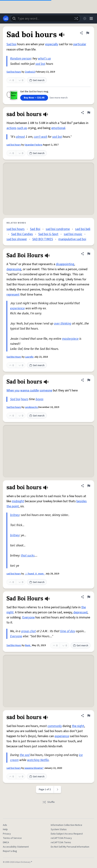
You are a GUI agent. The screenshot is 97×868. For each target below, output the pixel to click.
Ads (5, 825)
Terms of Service (12, 838)
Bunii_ (28, 645)
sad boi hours (14, 145)
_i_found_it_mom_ (35, 574)
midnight (18, 501)
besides (82, 501)
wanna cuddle (30, 390)
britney (15, 515)
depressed (80, 612)
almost (20, 137)
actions (11, 128)
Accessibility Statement (16, 847)
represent (13, 295)
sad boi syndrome (58, 229)
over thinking (63, 324)
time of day (68, 631)
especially (52, 44)
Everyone (28, 617)
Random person (21, 59)
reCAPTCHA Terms (61, 842)
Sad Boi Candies (22, 234)
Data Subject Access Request (67, 834)
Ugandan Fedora (33, 145)
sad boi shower (17, 239)
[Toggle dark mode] (85, 18)
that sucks (28, 556)
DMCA (6, 842)
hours (25, 399)
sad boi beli (83, 229)
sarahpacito (32, 407)
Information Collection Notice (66, 825)
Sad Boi (35, 229)
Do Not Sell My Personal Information (70, 847)
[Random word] (76, 18)
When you (13, 390)
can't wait (40, 137)
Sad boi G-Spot (48, 234)
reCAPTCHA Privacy (61, 838)
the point (13, 506)
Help (5, 829)
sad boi (40, 64)
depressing (14, 269)
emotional (58, 128)
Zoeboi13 (30, 72)
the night (78, 726)
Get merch (37, 80)
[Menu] (91, 18)
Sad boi (11, 44)
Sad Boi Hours (14, 357)
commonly (55, 726)
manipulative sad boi (72, 239)
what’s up (44, 59)
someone (46, 390)
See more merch (59, 98)
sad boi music (73, 234)
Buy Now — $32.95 (34, 98)
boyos (39, 399)
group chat (28, 631)
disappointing (65, 264)
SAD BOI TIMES (43, 239)
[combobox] (45, 18)
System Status (59, 829)
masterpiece (70, 339)
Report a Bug (10, 851)
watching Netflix (38, 760)
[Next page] (58, 789)
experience (17, 308)
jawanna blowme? (34, 768)
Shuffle (48, 802)
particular (80, 44)
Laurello (29, 357)
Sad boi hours (14, 72)
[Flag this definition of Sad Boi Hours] (89, 254)
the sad (25, 755)
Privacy (7, 834)
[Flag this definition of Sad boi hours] (88, 33)
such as (22, 128)
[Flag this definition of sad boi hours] (89, 113)
